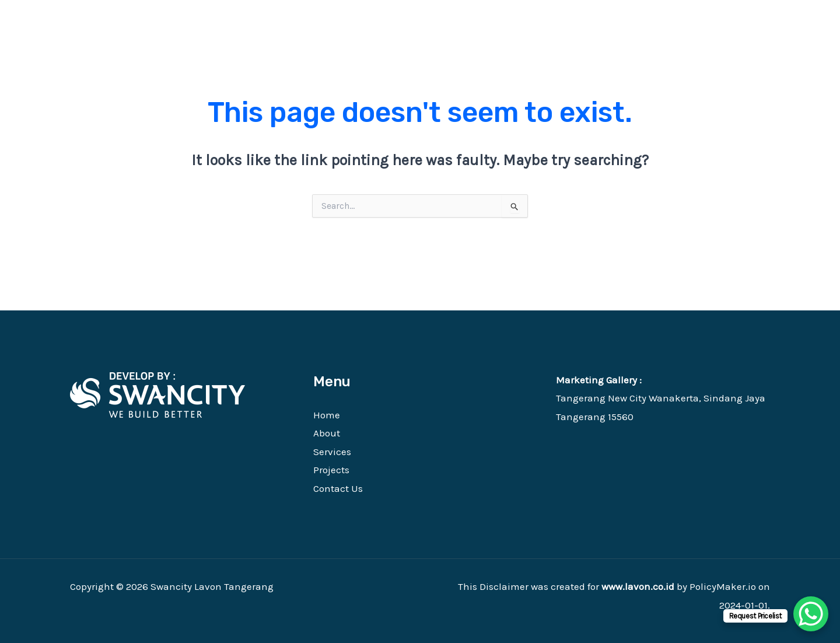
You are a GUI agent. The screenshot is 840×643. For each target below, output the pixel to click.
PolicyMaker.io (723, 586)
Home (327, 415)
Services (332, 452)
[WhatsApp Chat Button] (811, 614)
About (327, 433)
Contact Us (338, 488)
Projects (331, 470)
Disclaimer (504, 586)
